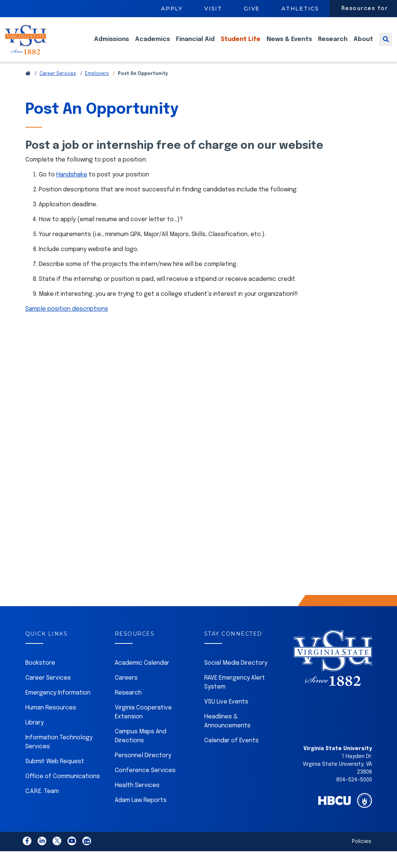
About (363, 45)
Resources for (365, 9)
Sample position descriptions (67, 320)
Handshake (72, 186)
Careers (126, 689)
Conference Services (145, 782)
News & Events (289, 45)
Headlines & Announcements (227, 732)
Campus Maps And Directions (141, 747)
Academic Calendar (142, 674)
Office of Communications (63, 788)
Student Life (241, 45)
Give (252, 9)
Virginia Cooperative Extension (143, 723)
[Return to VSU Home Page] (28, 85)
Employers (97, 85)
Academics (152, 45)
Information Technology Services (59, 753)
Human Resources (51, 719)
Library (34, 734)
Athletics (300, 9)
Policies (362, 853)
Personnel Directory (143, 767)
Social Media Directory (236, 674)
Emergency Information (58, 704)
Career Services (58, 85)
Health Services (137, 797)
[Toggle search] (386, 45)
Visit (213, 9)
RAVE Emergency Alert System (235, 694)
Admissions (111, 45)
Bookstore (40, 674)
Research (333, 45)
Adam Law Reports (141, 811)
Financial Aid (195, 45)
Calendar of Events (231, 752)
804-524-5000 (354, 791)
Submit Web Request (55, 773)
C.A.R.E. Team (42, 803)
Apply (172, 9)
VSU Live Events (226, 713)
